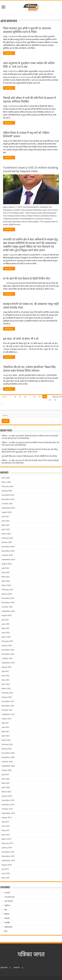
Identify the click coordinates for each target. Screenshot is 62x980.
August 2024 (7, 564)
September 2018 (8, 860)
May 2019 (5, 830)
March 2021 (6, 740)
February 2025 (7, 538)
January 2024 (7, 594)
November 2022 (8, 654)
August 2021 (7, 719)
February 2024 (7, 590)
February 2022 (7, 693)
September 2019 (8, 813)
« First (4, 397)
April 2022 (6, 684)
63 (40, 397)
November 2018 (8, 856)
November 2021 (8, 706)
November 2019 (8, 805)
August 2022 (7, 667)
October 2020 (7, 762)
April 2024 (6, 581)
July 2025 (5, 516)
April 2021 (6, 736)
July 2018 (5, 869)
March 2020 (6, 792)
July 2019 (5, 822)
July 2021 (5, 723)
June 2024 (6, 572)
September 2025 (8, 508)
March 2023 (6, 637)
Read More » (9, 53)
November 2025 (8, 499)
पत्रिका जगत (31, 954)
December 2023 (8, 598)
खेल (6, 910)
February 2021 (7, 744)
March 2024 (6, 585)
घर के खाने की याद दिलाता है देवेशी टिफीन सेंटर (27, 279)
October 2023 (7, 607)
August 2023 (7, 615)
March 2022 (6, 688)
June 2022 (6, 676)
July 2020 (5, 774)
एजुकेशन (7, 905)
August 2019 (7, 817)
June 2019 (6, 826)
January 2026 (7, 491)
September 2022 (8, 663)
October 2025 (7, 504)
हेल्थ (6, 931)
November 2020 (8, 757)
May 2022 (5, 680)
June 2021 (6, 727)
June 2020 (6, 779)
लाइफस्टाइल (8, 927)
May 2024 (5, 577)
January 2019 (7, 848)
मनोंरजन (7, 918)
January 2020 (7, 796)
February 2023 (7, 641)
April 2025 (6, 529)
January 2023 (7, 645)
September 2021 (8, 714)
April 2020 (6, 787)
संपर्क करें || (19, 968)
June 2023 (6, 624)
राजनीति (7, 923)
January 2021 (7, 749)
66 (55, 400)
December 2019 (8, 800)
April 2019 (6, 835)
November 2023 (8, 602)
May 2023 (5, 628)
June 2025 (6, 521)
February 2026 (7, 486)
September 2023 (8, 611)
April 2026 (6, 478)
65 (50, 400)
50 (20, 397)
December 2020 (8, 753)
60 (25, 397)
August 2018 (7, 865)
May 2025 (5, 525)
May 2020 (5, 783)
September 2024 (8, 559)
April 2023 (6, 633)
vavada (7, 893)
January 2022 (7, 697)
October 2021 (7, 710)
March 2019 (6, 839)
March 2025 (6, 534)
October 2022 (7, 658)
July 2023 (5, 620)
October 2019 (7, 809)
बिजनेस (7, 914)
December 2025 (8, 495)
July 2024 (5, 568)
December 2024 (8, 547)
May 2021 (5, 731)
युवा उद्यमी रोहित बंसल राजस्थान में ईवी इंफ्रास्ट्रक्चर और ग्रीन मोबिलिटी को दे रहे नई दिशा (29, 456)
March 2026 (6, 482)
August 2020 (7, 770)
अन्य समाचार (9, 901)
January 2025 (7, 542)
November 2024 (8, 551)
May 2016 (5, 878)
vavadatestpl (9, 897)
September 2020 (8, 766)
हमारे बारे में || (6, 968)
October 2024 (7, 555)
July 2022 (5, 671)
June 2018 (6, 873)
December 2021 (8, 701)
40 (15, 397)
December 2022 (8, 650)
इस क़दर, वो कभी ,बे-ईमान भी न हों (21, 339)
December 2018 (8, 852)
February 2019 (7, 843)
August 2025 (7, 512)
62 (34, 397)
